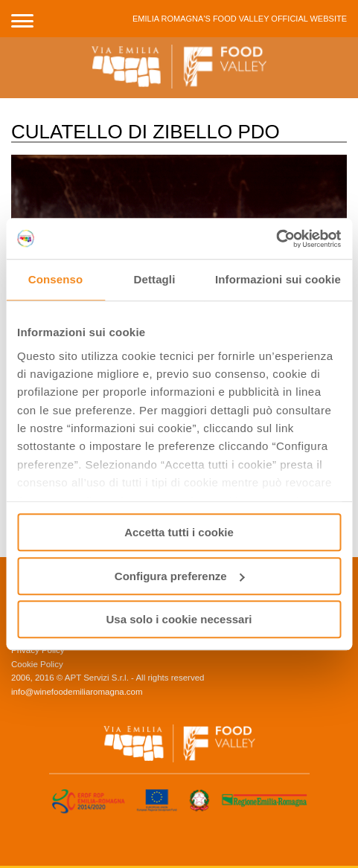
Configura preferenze (180, 576)
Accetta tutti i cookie (179, 532)
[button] (22, 19)
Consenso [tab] (55, 279)
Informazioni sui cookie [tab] (278, 279)
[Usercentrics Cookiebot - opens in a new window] (276, 239)
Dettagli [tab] (155, 279)
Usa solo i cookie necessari (179, 619)
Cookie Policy (37, 664)
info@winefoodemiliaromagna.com (77, 692)
